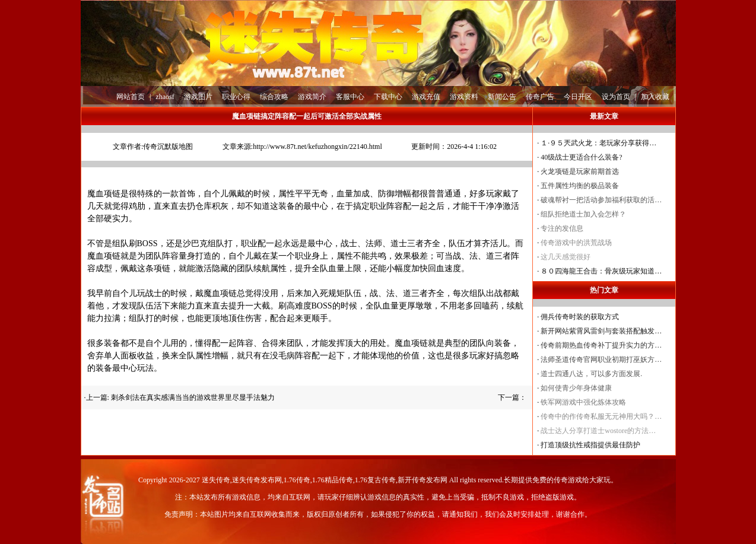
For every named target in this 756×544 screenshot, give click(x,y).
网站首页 (131, 97)
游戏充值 (426, 97)
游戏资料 (464, 97)
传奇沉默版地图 (168, 147)
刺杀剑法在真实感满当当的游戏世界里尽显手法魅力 (193, 397)
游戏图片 (198, 97)
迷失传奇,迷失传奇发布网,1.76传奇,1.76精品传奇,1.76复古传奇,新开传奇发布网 (325, 480)
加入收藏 (655, 97)
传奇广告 (540, 97)
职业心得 (236, 97)
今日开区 (578, 97)
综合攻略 (274, 97)
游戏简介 (312, 97)
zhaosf (165, 97)
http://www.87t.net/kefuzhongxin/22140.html (317, 147)
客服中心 (350, 97)
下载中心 (388, 97)
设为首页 (616, 97)
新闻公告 (502, 97)
